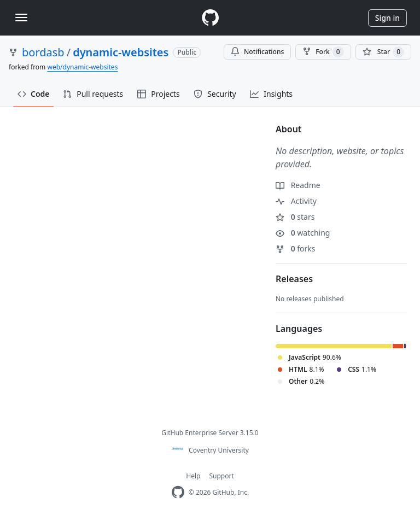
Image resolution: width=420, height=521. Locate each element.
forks (296, 248)
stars (295, 217)
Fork (323, 52)
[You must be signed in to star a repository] (383, 52)
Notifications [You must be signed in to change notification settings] (257, 52)
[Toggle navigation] (21, 17)
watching (303, 233)
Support (221, 476)
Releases (294, 279)
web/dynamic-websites (82, 67)
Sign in (387, 18)
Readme (298, 185)
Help (193, 476)
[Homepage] (210, 18)
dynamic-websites (121, 52)
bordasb (43, 52)
